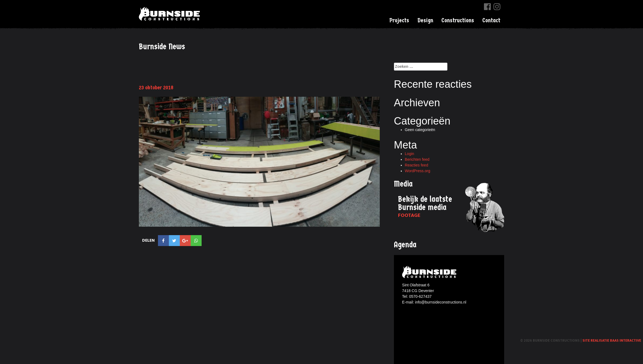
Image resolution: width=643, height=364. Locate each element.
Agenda (405, 245)
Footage (409, 215)
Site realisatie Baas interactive (612, 341)
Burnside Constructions (170, 14)
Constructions (458, 20)
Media (403, 184)
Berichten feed (417, 159)
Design (425, 20)
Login (409, 154)
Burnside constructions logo (430, 272)
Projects (399, 20)
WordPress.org (418, 171)
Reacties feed (417, 165)
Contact (491, 20)
